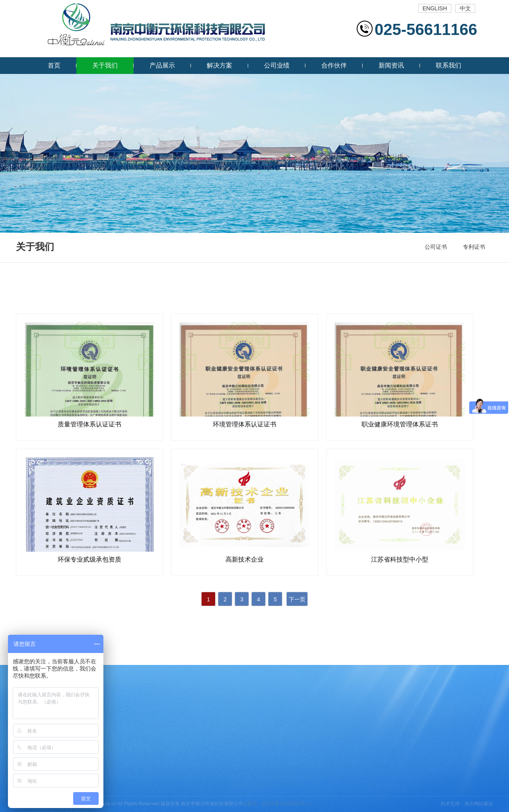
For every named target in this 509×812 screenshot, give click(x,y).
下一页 (297, 599)
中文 (465, 8)
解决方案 (220, 65)
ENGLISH (435, 8)
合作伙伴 (334, 65)
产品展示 (162, 65)
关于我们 (105, 65)
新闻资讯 (391, 65)
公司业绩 (277, 65)
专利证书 (474, 247)
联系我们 (449, 65)
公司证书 (436, 247)
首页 (54, 65)
